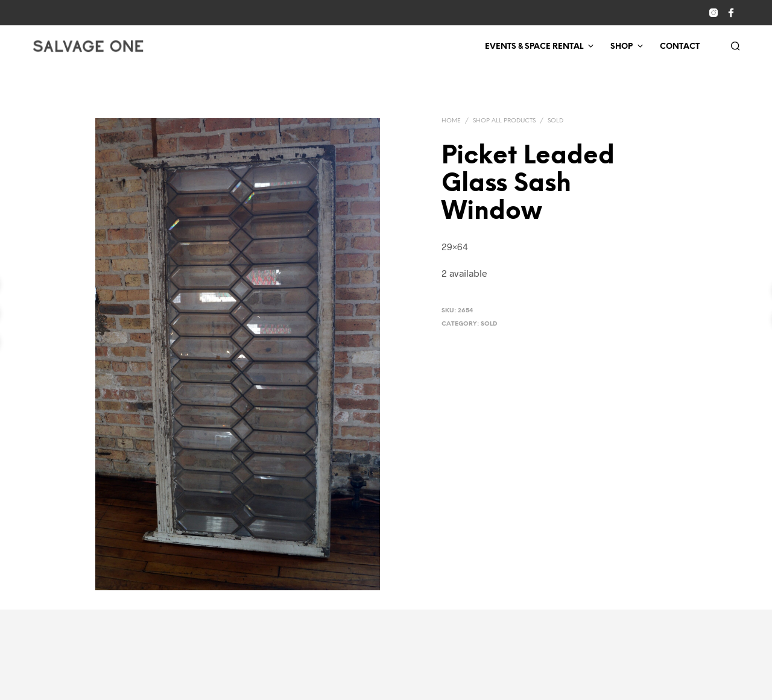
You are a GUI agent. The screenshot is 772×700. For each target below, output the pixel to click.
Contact (680, 47)
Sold (555, 121)
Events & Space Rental (534, 47)
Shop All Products (504, 121)
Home (451, 121)
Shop (622, 47)
